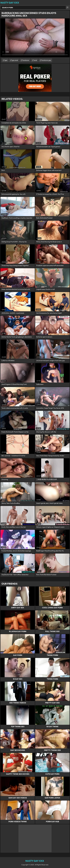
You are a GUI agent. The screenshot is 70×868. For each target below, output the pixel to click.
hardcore (26, 60)
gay (6, 60)
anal (35, 60)
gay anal (15, 60)
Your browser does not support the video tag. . (35, 38)
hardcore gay (46, 60)
